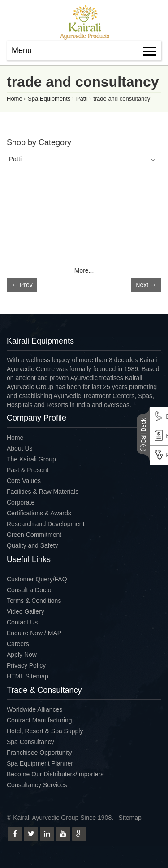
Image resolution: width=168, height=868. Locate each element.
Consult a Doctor (30, 590)
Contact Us (22, 622)
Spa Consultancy (30, 742)
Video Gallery (26, 611)
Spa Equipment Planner (40, 763)
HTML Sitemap (28, 676)
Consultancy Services (37, 785)
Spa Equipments (49, 99)
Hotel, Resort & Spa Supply (45, 731)
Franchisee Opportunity (39, 753)
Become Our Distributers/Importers (55, 774)
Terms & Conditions (34, 601)
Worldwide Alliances (34, 709)
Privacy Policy (26, 665)
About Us (20, 448)
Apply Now (22, 655)
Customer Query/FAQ (37, 579)
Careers (18, 644)
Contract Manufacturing (39, 720)
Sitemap (130, 818)
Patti (82, 99)
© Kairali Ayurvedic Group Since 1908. (60, 818)
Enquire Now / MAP (34, 633)
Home (15, 99)
